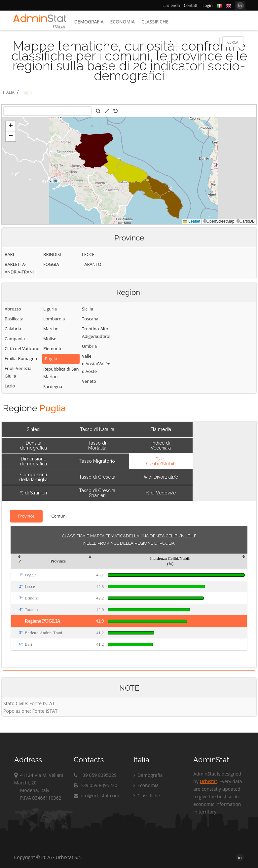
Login (207, 5)
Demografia (89, 22)
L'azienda (171, 5)
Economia (123, 22)
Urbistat (208, 781)
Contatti (191, 5)
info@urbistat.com (96, 796)
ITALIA (9, 92)
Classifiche (155, 22)
